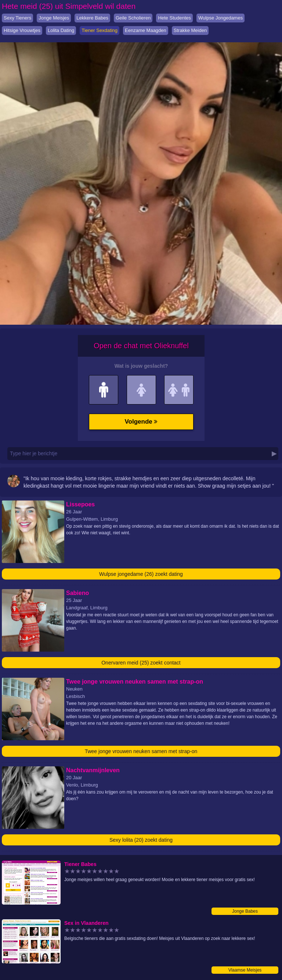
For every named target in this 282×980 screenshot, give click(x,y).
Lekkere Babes (92, 18)
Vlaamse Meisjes (245, 970)
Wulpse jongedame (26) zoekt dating (141, 574)
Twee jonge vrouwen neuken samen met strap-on (141, 751)
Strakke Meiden (190, 30)
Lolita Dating (61, 30)
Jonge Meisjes (54, 18)
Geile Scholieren (133, 18)
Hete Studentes (174, 18)
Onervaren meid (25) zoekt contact (141, 663)
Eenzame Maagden (146, 30)
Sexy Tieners (17, 18)
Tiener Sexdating (100, 30)
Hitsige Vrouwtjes (22, 30)
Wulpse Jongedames (220, 18)
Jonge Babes (245, 911)
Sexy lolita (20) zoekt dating (141, 840)
